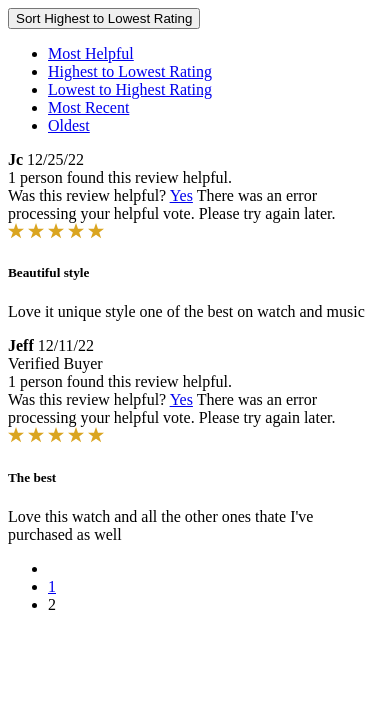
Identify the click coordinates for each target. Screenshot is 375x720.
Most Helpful (91, 53)
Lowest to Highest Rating (130, 89)
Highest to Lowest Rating (130, 71)
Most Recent (88, 107)
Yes (181, 195)
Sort (104, 18)
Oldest (69, 125)
